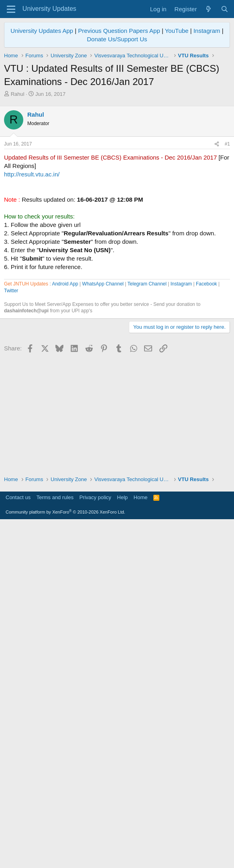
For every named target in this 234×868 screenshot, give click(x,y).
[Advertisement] (117, 158)
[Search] (225, 9)
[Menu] (11, 9)
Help (123, 842)
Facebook (207, 512)
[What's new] (209, 9)
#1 (227, 256)
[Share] (217, 256)
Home (141, 842)
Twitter (11, 519)
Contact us (18, 842)
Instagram (207, 31)
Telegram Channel (147, 512)
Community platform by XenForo (65, 857)
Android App (65, 512)
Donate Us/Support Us (117, 39)
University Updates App (42, 31)
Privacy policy (95, 842)
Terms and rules (55, 842)
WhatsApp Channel (103, 512)
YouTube (177, 31)
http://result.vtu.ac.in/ (32, 286)
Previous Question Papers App (119, 31)
